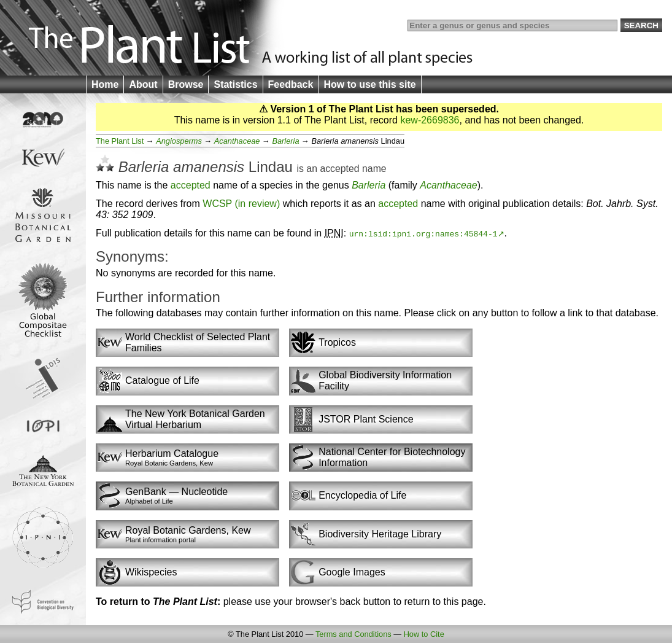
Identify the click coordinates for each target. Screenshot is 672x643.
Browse (186, 84)
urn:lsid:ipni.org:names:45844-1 (423, 233)
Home (105, 84)
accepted (339, 169)
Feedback (291, 84)
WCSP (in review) (241, 204)
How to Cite (424, 634)
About (143, 84)
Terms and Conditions (353, 634)
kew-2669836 (430, 120)
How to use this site (369, 84)
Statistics (235, 84)
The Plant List (120, 141)
